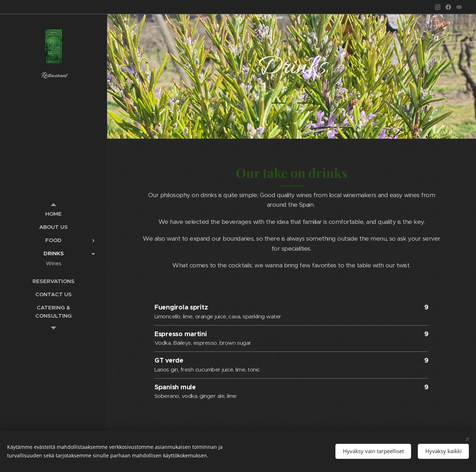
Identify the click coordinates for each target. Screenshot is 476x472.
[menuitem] (54, 214)
